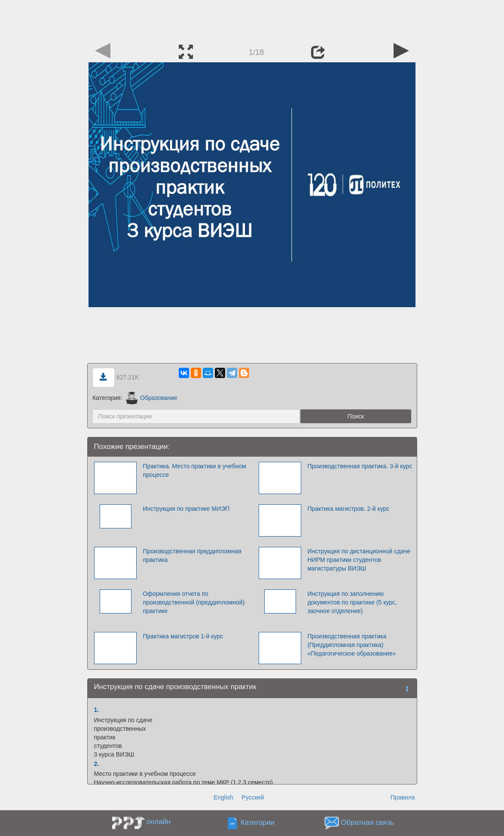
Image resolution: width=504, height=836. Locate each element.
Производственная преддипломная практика (192, 555)
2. (97, 764)
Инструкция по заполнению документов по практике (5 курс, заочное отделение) (352, 602)
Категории (258, 823)
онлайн (159, 822)
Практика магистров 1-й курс (183, 636)
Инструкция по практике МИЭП (186, 509)
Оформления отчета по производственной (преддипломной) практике (194, 602)
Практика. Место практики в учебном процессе (194, 470)
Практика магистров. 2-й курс (348, 509)
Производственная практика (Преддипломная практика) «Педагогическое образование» (351, 645)
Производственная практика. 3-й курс (360, 466)
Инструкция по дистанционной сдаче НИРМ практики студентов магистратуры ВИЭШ (359, 560)
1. (97, 710)
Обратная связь (367, 823)
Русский (253, 797)
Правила (403, 797)
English (223, 797)
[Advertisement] (252, 19)
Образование (151, 398)
